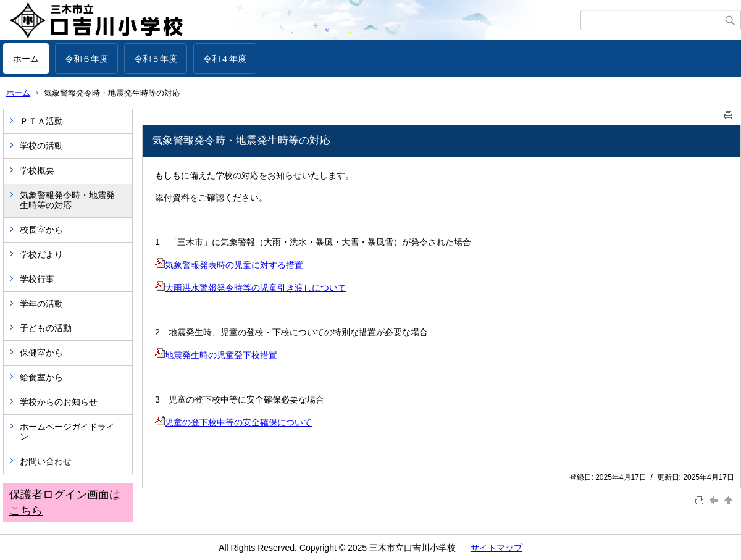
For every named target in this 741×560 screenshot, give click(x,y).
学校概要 (37, 170)
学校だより (41, 254)
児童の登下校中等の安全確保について (233, 422)
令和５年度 (156, 59)
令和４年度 (225, 59)
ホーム (26, 59)
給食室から (41, 377)
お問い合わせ (46, 461)
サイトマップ (496, 548)
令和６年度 (86, 59)
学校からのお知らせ (59, 402)
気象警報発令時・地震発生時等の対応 (67, 200)
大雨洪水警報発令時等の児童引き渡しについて (251, 288)
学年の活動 (41, 304)
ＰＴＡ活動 (41, 121)
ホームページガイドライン (67, 432)
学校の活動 (41, 146)
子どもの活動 (46, 328)
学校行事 (37, 279)
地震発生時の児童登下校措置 (216, 355)
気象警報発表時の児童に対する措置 (229, 265)
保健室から (41, 353)
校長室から (41, 230)
